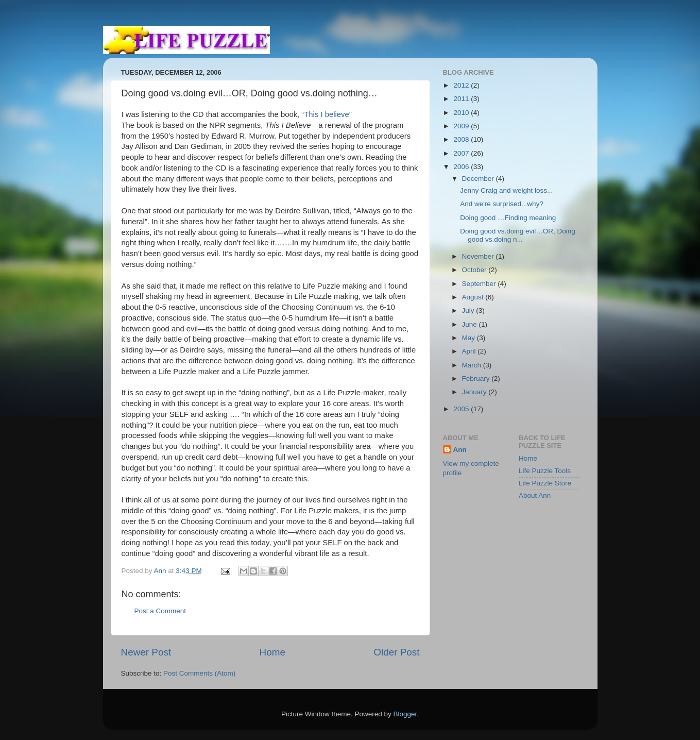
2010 (462, 113)
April (470, 351)
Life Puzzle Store (545, 483)
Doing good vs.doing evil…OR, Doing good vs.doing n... (518, 235)
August (474, 297)
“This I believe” (326, 114)
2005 (462, 409)
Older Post (396, 652)
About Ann (535, 495)
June (471, 324)
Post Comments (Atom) (199, 673)
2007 (462, 153)
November (479, 256)
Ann (460, 450)
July (469, 310)
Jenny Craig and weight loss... (506, 190)
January (475, 392)
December (479, 179)
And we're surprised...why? (502, 204)
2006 (462, 167)
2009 (462, 126)
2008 (462, 139)
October (475, 270)
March (473, 365)
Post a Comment (160, 611)
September (480, 284)
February (477, 379)
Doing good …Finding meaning (508, 218)
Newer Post (146, 652)
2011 (462, 99)
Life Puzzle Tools (545, 471)
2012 (462, 85)
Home (272, 652)
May (469, 338)
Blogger (405, 714)
